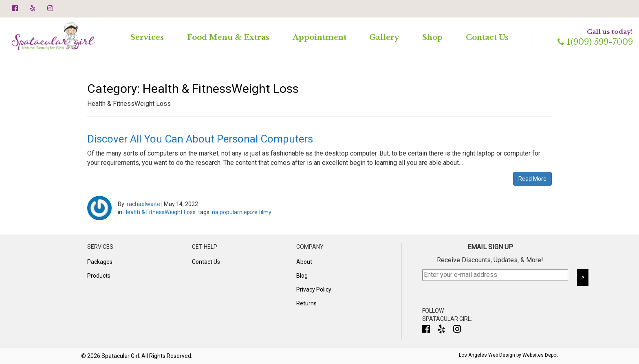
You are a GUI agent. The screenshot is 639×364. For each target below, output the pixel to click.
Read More (532, 179)
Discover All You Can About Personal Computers (200, 139)
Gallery (384, 37)
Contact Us (487, 37)
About (304, 262)
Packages (100, 262)
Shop (432, 37)
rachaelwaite (143, 204)
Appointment (319, 37)
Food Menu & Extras (228, 37)
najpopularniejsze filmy (242, 212)
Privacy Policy (314, 289)
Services (147, 37)
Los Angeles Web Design (487, 355)
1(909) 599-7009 (595, 42)
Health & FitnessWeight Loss (160, 212)
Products (99, 276)
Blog (302, 276)
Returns (306, 303)
